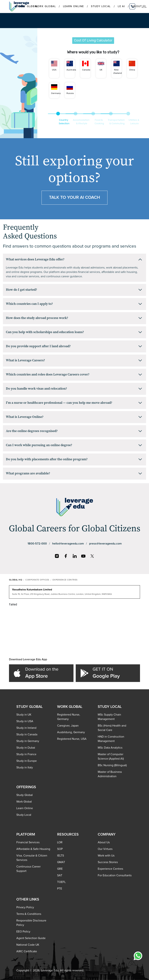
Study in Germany (28, 741)
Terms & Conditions (29, 914)
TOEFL (61, 882)
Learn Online (73, 6)
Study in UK (24, 715)
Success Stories (108, 862)
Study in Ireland (26, 728)
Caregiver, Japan (68, 726)
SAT (60, 875)
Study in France (26, 754)
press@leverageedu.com (105, 544)
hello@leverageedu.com (68, 544)
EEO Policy (23, 932)
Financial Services (28, 842)
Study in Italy (25, 767)
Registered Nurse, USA (72, 739)
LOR (60, 842)
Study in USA (25, 721)
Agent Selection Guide (31, 938)
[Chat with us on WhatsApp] (138, 956)
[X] (92, 556)
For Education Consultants (115, 875)
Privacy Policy (25, 907)
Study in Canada (27, 734)
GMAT (61, 862)
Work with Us (106, 856)
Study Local (101, 6)
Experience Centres (110, 869)
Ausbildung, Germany (71, 732)
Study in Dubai (26, 748)
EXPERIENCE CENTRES (65, 580)
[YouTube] (83, 556)
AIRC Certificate (27, 951)
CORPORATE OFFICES (37, 580)
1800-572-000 (37, 544)
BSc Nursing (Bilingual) (112, 765)
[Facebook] (66, 556)
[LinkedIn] (75, 556)
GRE (60, 869)
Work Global (45, 6)
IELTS (61, 856)
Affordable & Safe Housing (33, 849)
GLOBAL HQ (16, 580)
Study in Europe (27, 761)
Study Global (25, 795)
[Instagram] (57, 556)
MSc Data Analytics (110, 748)
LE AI (121, 6)
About (137, 6)
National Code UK (28, 945)
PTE (60, 889)
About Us (104, 842)
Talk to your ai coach (74, 197)
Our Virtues (105, 849)
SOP (60, 849)
